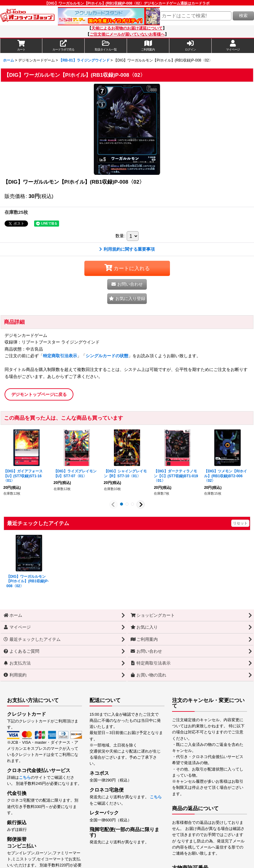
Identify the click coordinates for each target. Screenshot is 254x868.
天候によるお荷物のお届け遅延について (127, 28)
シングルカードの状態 (107, 356)
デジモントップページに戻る (39, 394)
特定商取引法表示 (60, 356)
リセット (240, 523)
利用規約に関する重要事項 (127, 249)
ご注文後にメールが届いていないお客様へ (127, 34)
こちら (25, 778)
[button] (106, 46)
